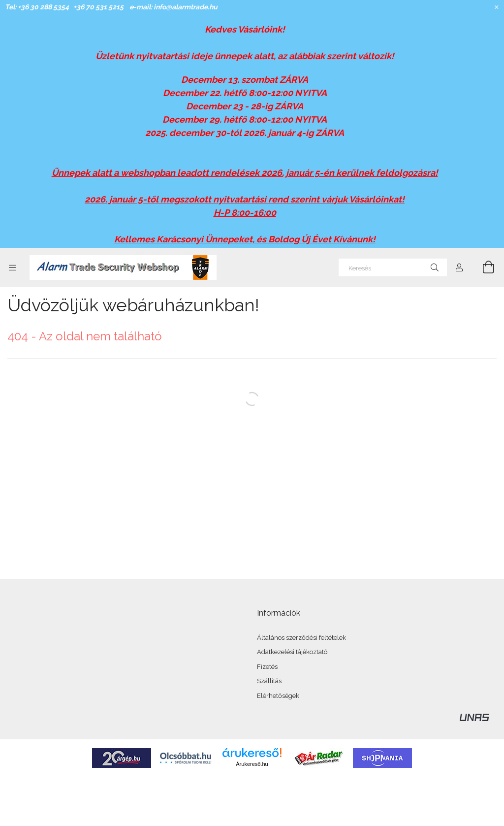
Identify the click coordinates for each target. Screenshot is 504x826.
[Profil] (459, 267)
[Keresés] (393, 267)
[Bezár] (497, 7)
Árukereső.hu (252, 764)
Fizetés (267, 667)
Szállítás (269, 681)
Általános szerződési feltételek (301, 638)
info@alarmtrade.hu (186, 7)
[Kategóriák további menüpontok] (12, 267)
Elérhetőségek (278, 696)
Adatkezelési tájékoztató (292, 652)
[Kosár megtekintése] (483, 267)
